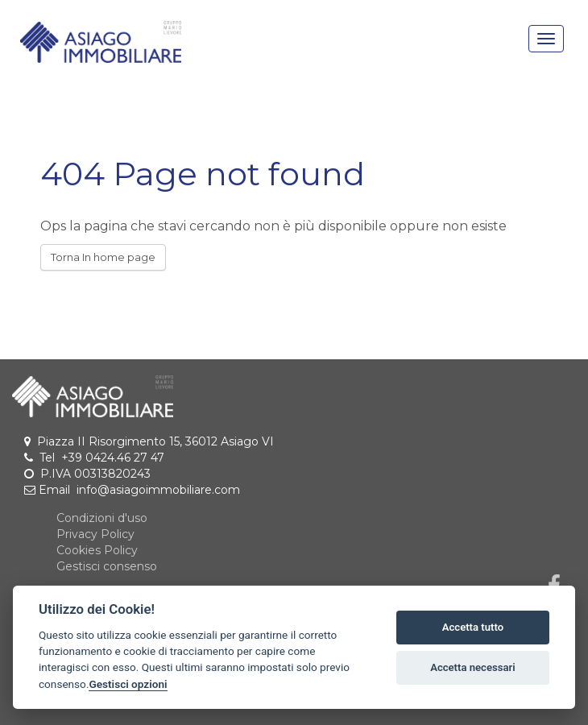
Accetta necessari (473, 667)
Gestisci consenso (107, 566)
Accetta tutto (473, 627)
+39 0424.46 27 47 (113, 458)
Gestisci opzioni (128, 684)
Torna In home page (103, 257)
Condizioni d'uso (102, 518)
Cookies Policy (97, 550)
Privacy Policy (95, 534)
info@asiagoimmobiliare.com (158, 490)
